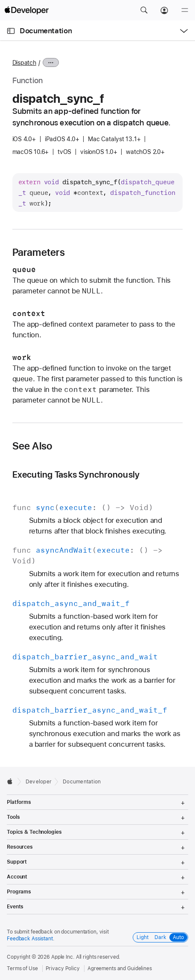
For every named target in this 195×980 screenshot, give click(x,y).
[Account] (164, 10)
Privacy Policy (63, 968)
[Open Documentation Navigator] (11, 31)
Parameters (39, 252)
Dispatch (24, 63)
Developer (39, 782)
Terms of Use (22, 968)
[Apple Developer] (26, 10)
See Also (32, 446)
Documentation (46, 31)
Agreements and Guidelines (120, 968)
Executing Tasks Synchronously (76, 474)
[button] (144, 10)
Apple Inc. (63, 957)
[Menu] (185, 10)
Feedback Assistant (30, 939)
